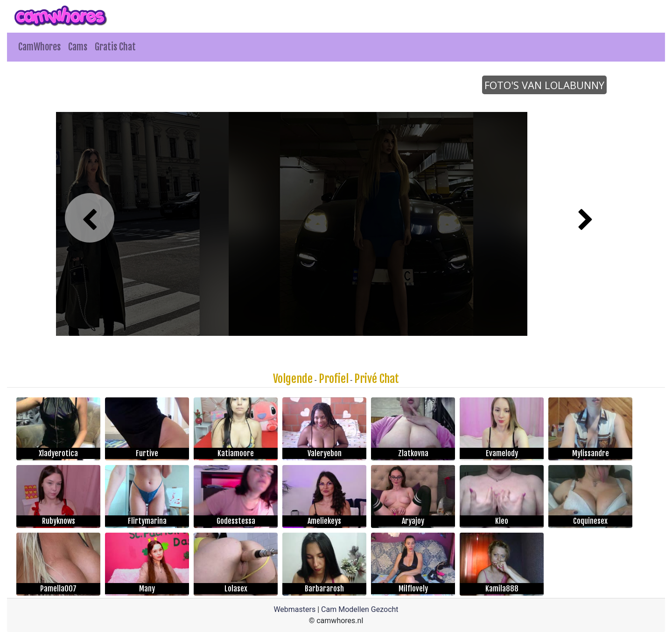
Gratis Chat (115, 47)
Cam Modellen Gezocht (360, 609)
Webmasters (294, 609)
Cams (78, 47)
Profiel (334, 379)
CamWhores (39, 47)
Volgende (293, 379)
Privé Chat (377, 379)
